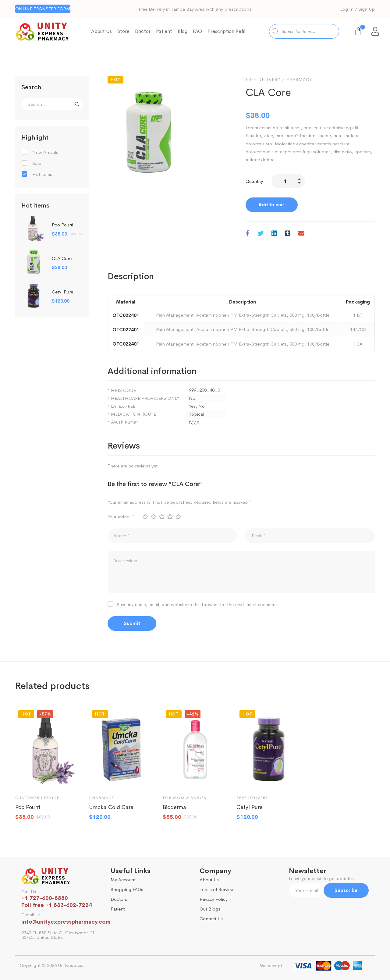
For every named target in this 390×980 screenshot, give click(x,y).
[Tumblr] (288, 234)
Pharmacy (299, 80)
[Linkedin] (274, 234)
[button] (43, 9)
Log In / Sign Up (358, 9)
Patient (164, 31)
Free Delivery (263, 80)
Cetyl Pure (62, 292)
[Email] (301, 234)
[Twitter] (261, 234)
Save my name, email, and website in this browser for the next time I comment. (198, 605)
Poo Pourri (62, 225)
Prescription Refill (227, 31)
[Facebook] (248, 234)
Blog (183, 31)
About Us (101, 31)
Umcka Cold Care (111, 808)
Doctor (143, 31)
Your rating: (121, 517)
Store (123, 31)
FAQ (197, 31)
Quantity (254, 181)
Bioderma (174, 808)
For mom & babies (184, 798)
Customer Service (37, 798)
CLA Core (62, 258)
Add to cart (272, 205)
